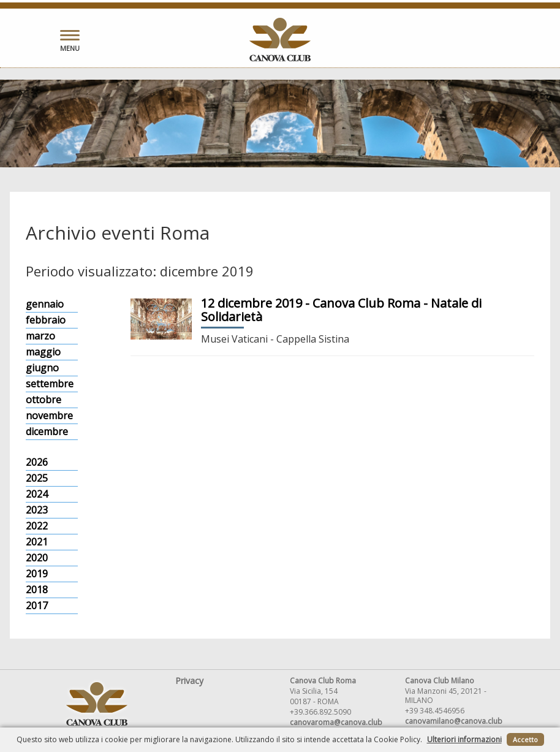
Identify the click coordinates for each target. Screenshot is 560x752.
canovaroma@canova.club (336, 722)
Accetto (525, 739)
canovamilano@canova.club (454, 721)
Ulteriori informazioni (464, 739)
